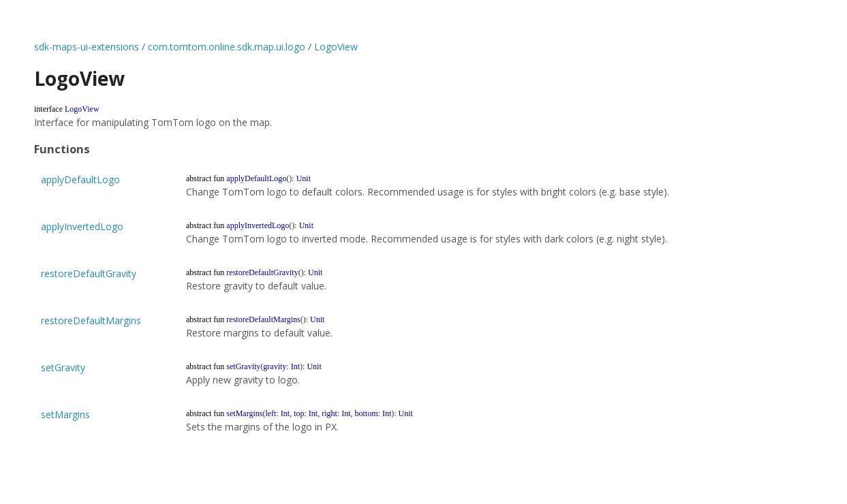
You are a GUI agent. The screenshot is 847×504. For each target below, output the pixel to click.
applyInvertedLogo (82, 226)
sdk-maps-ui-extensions (87, 47)
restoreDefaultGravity (89, 273)
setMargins (65, 414)
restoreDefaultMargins (91, 320)
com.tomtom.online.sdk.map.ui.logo (227, 47)
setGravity (63, 367)
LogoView (336, 47)
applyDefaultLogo (80, 179)
